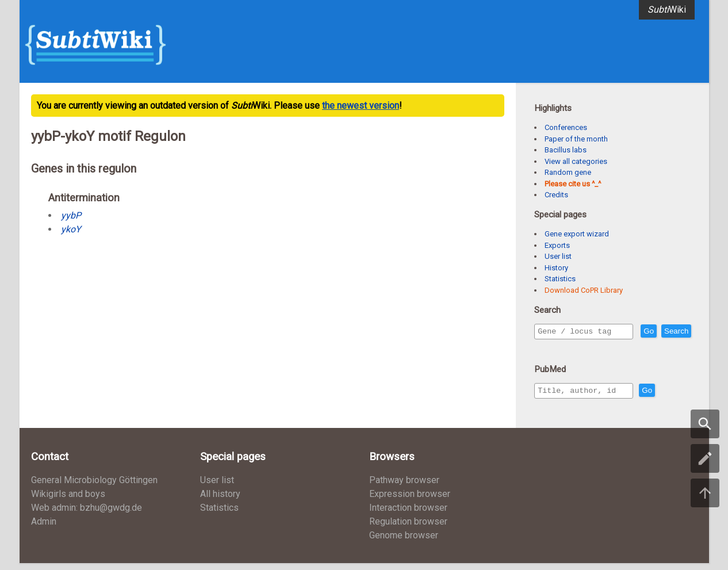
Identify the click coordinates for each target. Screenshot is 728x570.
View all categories (576, 161)
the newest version (361, 106)
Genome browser (404, 542)
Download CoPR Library (584, 290)
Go (673, 332)
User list (558, 256)
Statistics (560, 279)
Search (552, 348)
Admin (44, 528)
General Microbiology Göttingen (94, 487)
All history (220, 501)
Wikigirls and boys (68, 501)
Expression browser (410, 501)
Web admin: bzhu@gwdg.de (87, 514)
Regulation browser (408, 528)
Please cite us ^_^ (573, 184)
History (556, 268)
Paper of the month (576, 139)
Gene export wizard (577, 234)
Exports (557, 245)
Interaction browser (408, 514)
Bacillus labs (566, 150)
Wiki (667, 9)
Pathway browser (404, 487)
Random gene (568, 172)
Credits (556, 195)
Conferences (566, 127)
